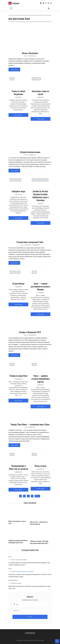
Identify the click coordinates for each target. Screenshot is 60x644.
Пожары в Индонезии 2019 (30, 332)
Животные (17, 272)
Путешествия (36, 79)
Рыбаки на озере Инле (18, 376)
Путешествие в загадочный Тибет (30, 242)
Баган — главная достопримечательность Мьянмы (41, 286)
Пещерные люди (18, 191)
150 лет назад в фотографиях (19, 560)
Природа (45, 180)
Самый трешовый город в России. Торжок (22, 571)
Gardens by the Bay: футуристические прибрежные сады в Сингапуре (41, 196)
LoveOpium (14, 3)
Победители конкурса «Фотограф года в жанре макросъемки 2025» (39, 542)
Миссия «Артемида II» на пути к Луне (17, 522)
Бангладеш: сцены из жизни (41, 93)
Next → (37, 496)
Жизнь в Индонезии (30, 53)
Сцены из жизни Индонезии (18, 93)
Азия (25, 56)
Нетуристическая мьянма (30, 152)
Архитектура (17, 180)
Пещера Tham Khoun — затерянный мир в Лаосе (30, 424)
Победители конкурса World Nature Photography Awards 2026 (18, 541)
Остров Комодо (18, 283)
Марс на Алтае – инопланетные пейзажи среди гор (39, 523)
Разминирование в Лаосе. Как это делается (18, 467)
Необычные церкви (16, 583)
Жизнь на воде (41, 466)
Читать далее (14, 70)
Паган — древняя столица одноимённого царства (41, 379)
